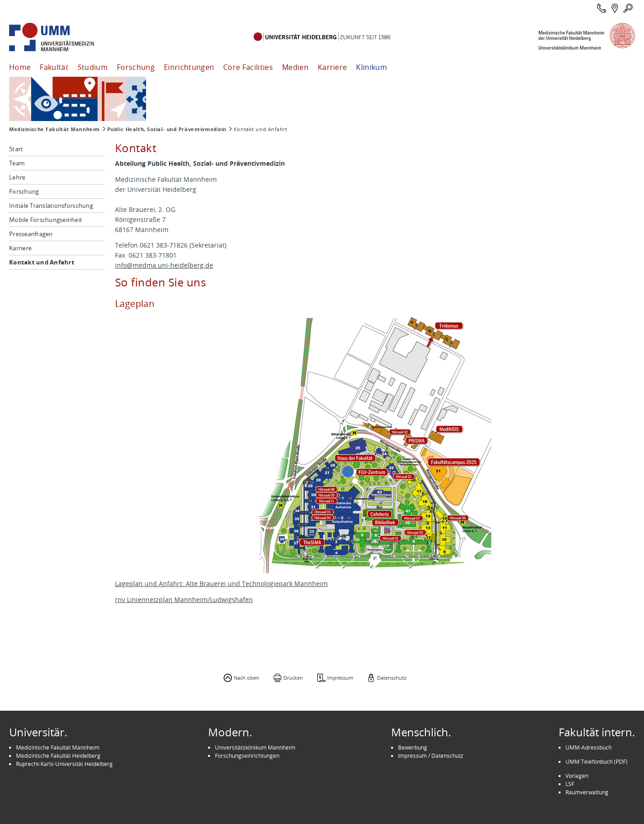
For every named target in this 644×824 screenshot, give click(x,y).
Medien (295, 67)
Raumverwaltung (587, 792)
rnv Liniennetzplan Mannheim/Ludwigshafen (184, 600)
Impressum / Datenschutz (431, 755)
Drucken (293, 678)
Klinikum (372, 67)
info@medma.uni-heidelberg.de (164, 265)
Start (16, 149)
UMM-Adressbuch (589, 747)
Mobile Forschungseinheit (46, 220)
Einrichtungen (189, 67)
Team (17, 163)
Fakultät (54, 67)
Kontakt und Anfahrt (42, 262)
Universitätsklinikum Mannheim (255, 747)
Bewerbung (413, 747)
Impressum (340, 678)
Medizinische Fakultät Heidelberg (58, 755)
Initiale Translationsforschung (51, 206)
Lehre (17, 177)
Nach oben (246, 678)
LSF (570, 784)
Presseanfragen (31, 234)
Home (20, 67)
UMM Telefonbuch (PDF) (597, 761)
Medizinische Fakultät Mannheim (55, 129)
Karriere (332, 67)
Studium (93, 67)
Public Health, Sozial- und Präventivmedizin (167, 129)
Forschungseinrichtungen (247, 755)
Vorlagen (577, 776)
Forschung (136, 67)
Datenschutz (392, 678)
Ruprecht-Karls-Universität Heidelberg (64, 764)
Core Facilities (248, 67)
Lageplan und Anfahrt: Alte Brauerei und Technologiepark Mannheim (221, 584)
